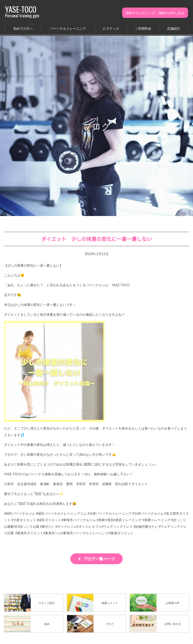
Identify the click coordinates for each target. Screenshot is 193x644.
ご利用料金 (143, 28)
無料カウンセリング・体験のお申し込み (155, 13)
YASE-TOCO (22, 11)
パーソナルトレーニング (68, 28)
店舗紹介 (174, 28)
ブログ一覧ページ (99, 559)
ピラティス (111, 28)
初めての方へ (23, 28)
